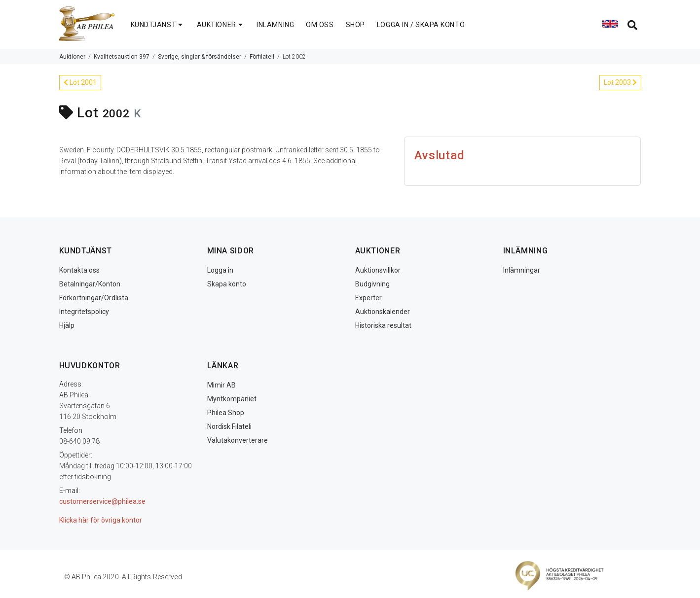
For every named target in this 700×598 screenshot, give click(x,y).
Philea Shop (226, 413)
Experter (368, 298)
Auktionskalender (383, 312)
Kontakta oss (79, 270)
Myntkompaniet (232, 399)
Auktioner (72, 57)
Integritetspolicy (84, 312)
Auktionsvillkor (378, 270)
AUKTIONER (221, 25)
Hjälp (67, 325)
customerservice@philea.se (102, 501)
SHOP (355, 25)
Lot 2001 (80, 82)
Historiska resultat (383, 325)
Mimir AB (221, 385)
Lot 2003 (620, 82)
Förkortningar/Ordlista (94, 298)
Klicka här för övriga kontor (101, 520)
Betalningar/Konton (90, 284)
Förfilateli (262, 57)
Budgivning (372, 284)
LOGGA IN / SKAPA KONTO (421, 25)
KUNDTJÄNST (158, 25)
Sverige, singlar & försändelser (200, 57)
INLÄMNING (275, 25)
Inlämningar (522, 270)
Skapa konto (227, 284)
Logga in (220, 270)
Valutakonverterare (238, 440)
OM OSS (320, 25)
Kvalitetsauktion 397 (122, 57)
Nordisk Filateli (229, 426)
